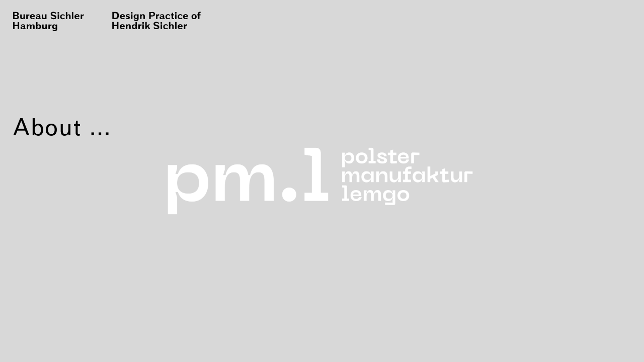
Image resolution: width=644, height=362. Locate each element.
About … (62, 127)
